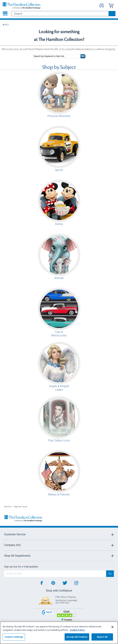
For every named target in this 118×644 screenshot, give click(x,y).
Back (7, 25)
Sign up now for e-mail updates (21, 567)
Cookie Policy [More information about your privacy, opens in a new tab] (77, 630)
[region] (59, 633)
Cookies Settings (14, 637)
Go (83, 56)
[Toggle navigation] (5, 14)
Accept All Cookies (77, 637)
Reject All (102, 637)
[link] (48, 613)
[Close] (112, 627)
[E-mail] (55, 574)
